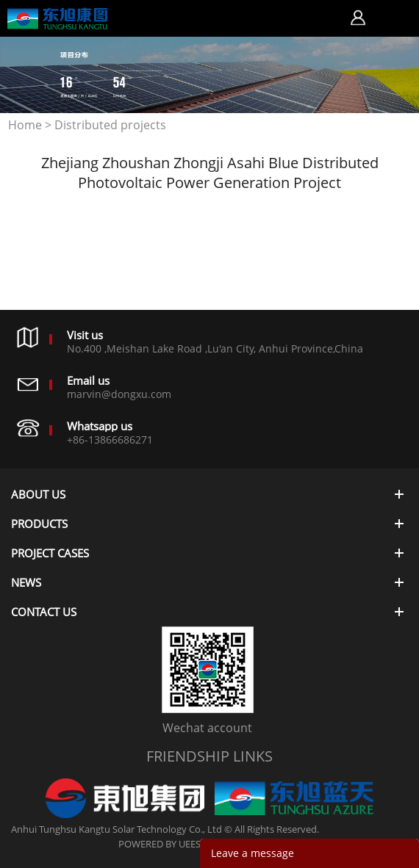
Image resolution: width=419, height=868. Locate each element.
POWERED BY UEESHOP (170, 844)
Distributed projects (110, 125)
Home (25, 125)
